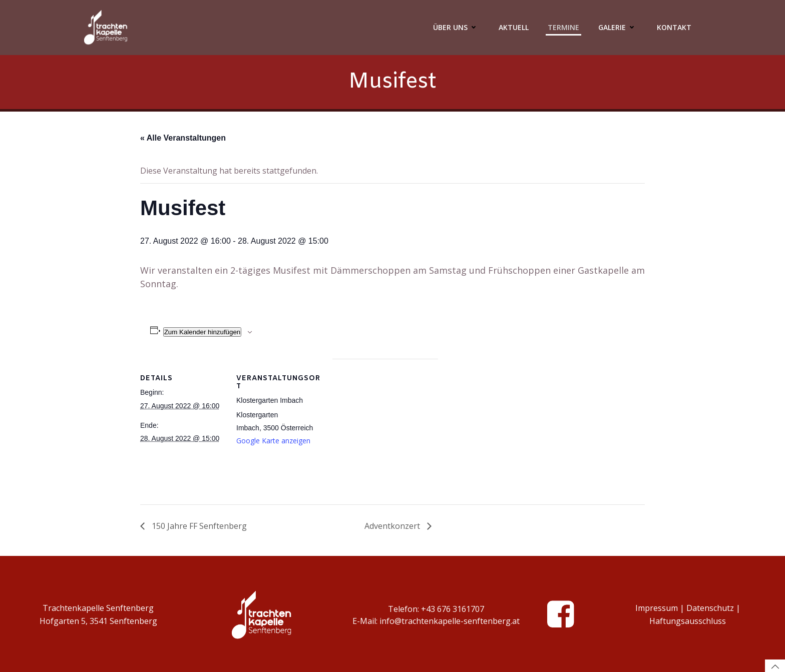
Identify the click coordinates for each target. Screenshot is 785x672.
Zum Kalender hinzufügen (203, 332)
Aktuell (514, 27)
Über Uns (456, 27)
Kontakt (674, 27)
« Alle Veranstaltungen (183, 138)
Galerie (618, 27)
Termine (563, 27)
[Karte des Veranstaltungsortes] (385, 428)
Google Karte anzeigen (273, 441)
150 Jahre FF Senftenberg (198, 526)
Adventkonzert (393, 526)
